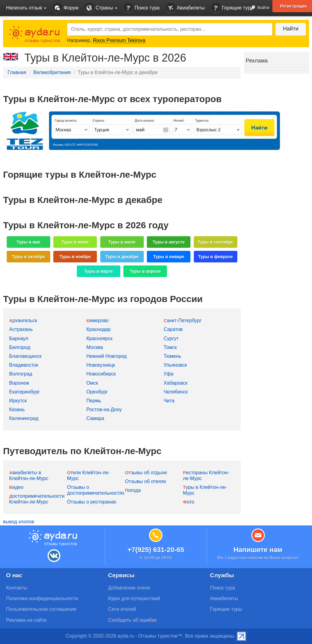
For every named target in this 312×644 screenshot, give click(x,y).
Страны (101, 8)
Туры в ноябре (75, 257)
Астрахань (21, 329)
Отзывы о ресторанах (92, 502)
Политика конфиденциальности (42, 598)
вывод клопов (19, 522)
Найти (291, 29)
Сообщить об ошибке (132, 620)
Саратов (173, 329)
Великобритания (52, 72)
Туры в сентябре (216, 242)
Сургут (171, 338)
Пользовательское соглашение (41, 609)
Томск (170, 347)
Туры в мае (28, 242)
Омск (92, 383)
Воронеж (19, 383)
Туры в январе (169, 257)
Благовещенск (25, 356)
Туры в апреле (145, 271)
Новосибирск (101, 374)
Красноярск (99, 338)
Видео (16, 487)
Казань (17, 409)
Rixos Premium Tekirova (119, 40)
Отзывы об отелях (146, 481)
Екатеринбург (25, 392)
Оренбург (97, 392)
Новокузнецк (101, 365)
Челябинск (176, 392)
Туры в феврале (215, 257)
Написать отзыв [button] (26, 8)
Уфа (168, 374)
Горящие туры (232, 8)
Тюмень (172, 356)
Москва (95, 347)
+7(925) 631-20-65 (156, 550)
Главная (17, 72)
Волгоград (21, 374)
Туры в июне (75, 242)
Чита (169, 401)
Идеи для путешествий (134, 598)
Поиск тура (141, 8)
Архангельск (23, 320)
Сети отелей (122, 609)
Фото (188, 502)
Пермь (94, 401)
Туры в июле (122, 242)
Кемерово (97, 320)
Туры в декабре (122, 257)
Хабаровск (175, 383)
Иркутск (18, 401)
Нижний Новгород (106, 356)
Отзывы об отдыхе (146, 473)
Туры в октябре (28, 257)
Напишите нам (258, 550)
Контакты (17, 588)
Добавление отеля (129, 588)
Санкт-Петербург (183, 320)
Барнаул (19, 338)
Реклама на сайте (26, 620)
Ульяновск (175, 365)
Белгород (20, 347)
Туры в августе (169, 242)
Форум (65, 8)
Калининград (24, 418)
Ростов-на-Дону (104, 409)
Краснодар (98, 329)
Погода (133, 490)
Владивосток (24, 365)
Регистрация (293, 6)
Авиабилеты (185, 8)
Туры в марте (99, 271)
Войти (258, 8)
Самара (95, 418)
